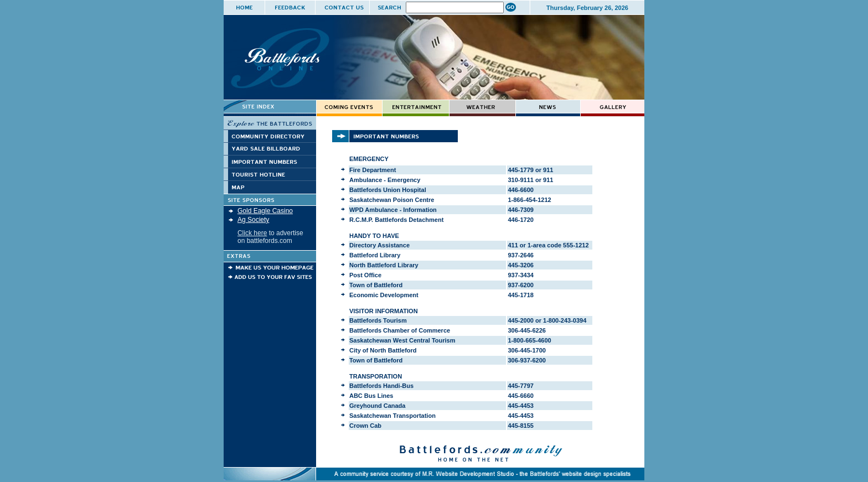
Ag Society (253, 220)
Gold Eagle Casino (265, 211)
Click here (252, 233)
